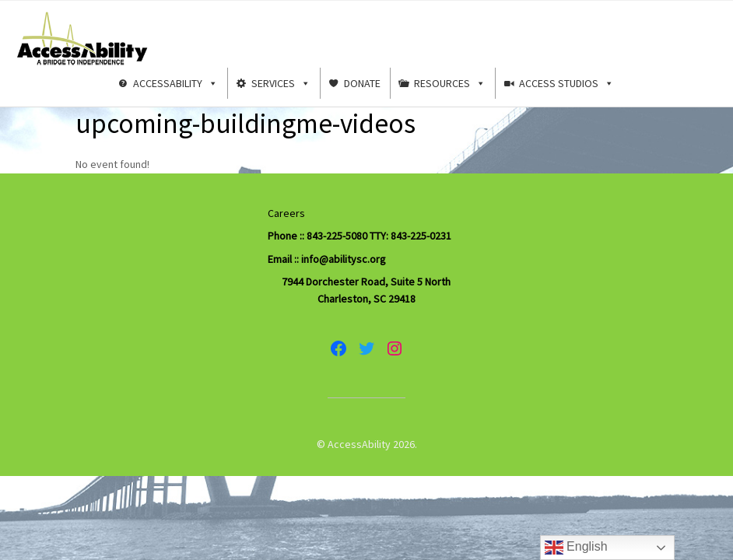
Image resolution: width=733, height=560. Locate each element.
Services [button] (281, 83)
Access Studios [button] (566, 83)
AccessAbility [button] (175, 83)
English (576, 548)
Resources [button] (450, 83)
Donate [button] (362, 83)
